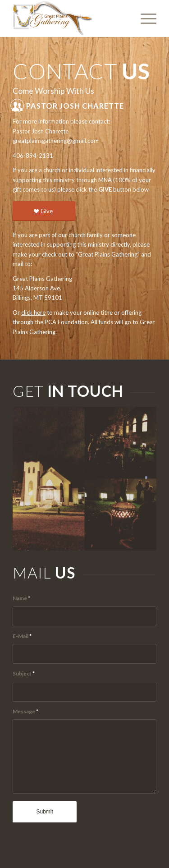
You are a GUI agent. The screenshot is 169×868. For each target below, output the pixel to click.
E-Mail (22, 636)
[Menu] (144, 18)
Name (21, 598)
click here (33, 312)
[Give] (44, 211)
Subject (24, 673)
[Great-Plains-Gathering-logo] (70, 18)
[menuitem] (144, 18)
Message (25, 711)
